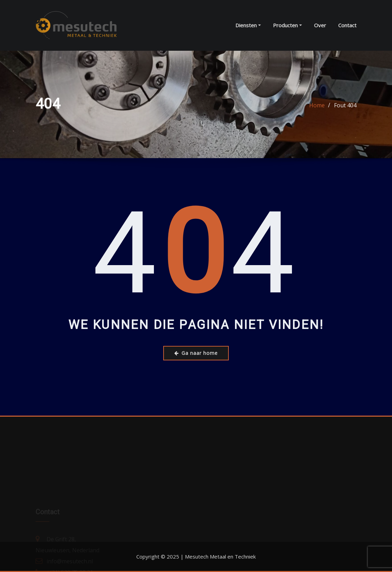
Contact (347, 25)
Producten (287, 25)
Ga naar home (196, 353)
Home (317, 106)
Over (320, 25)
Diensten (248, 25)
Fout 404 (345, 106)
